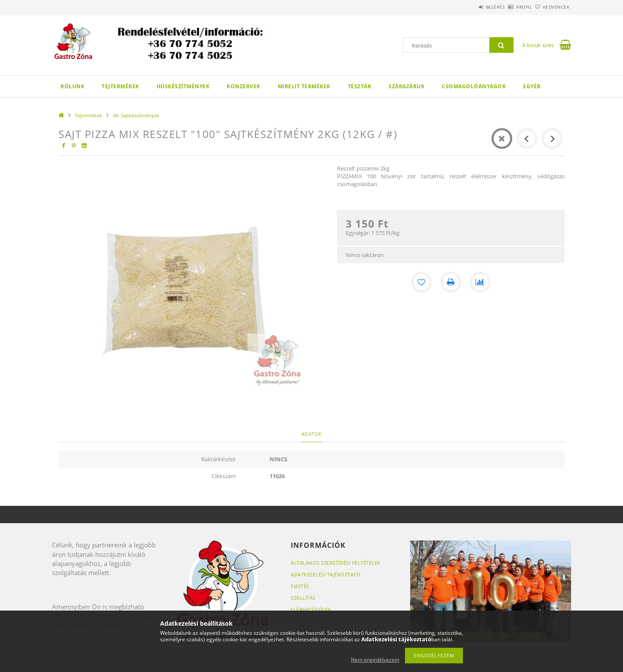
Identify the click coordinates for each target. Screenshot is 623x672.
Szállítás (303, 598)
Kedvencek (552, 7)
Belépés (471, 7)
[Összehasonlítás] (480, 282)
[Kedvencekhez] (421, 282)
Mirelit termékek (304, 86)
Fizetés (300, 586)
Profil (510, 7)
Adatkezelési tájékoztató (326, 574)
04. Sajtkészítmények (136, 115)
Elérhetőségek (311, 609)
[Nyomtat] (451, 282)
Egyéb (532, 86)
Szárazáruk (406, 86)
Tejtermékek (120, 86)
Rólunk (72, 86)
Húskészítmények (183, 86)
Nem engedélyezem (375, 660)
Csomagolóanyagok (474, 86)
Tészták (360, 86)
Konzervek (244, 86)
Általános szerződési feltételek (336, 563)
